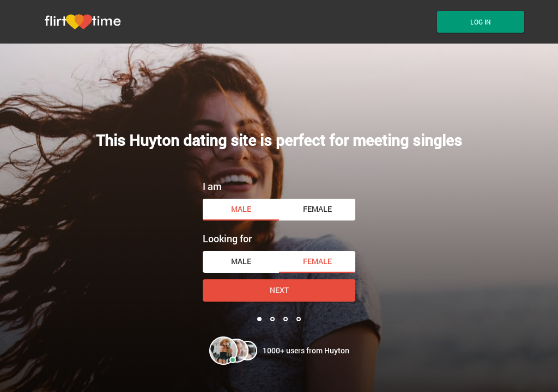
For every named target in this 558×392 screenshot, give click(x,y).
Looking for (227, 238)
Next (279, 290)
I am (212, 186)
